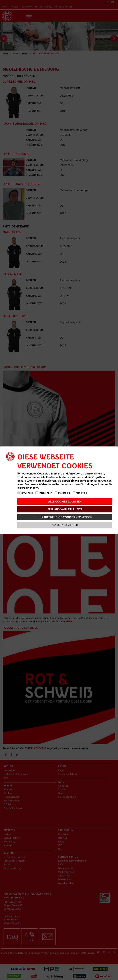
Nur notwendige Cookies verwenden (65, 517)
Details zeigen (65, 525)
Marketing (80, 493)
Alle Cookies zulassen (65, 501)
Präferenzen (44, 493)
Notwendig (25, 493)
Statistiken (62, 493)
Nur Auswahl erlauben (65, 509)
